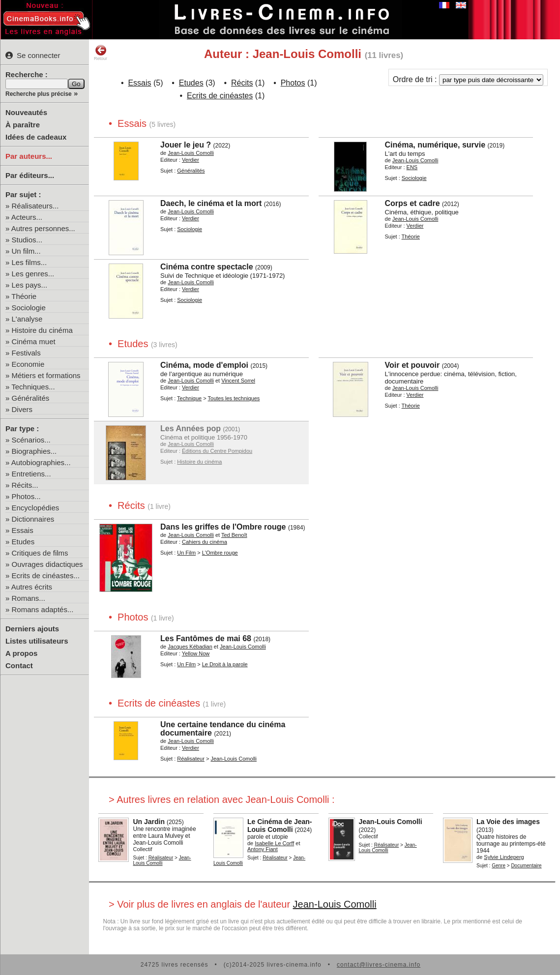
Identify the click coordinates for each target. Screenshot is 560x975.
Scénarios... (31, 440)
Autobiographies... (41, 462)
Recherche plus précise (39, 94)
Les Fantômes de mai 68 (206, 638)
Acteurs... (27, 217)
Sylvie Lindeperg (504, 857)
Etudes (23, 542)
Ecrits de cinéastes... (46, 576)
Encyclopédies (36, 508)
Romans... (29, 598)
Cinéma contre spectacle (207, 267)
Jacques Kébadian (190, 647)
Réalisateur (191, 759)
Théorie (24, 296)
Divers (22, 409)
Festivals (26, 353)
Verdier (191, 160)
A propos (21, 653)
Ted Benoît (234, 535)
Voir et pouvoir (413, 365)
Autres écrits (32, 587)
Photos (293, 83)
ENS (412, 167)
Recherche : (27, 74)
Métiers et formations (46, 375)
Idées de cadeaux (36, 137)
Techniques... (33, 387)
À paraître (23, 125)
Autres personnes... (43, 228)
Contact (19, 665)
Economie (28, 364)
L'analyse (27, 319)
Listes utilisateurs (37, 641)
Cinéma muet (34, 341)
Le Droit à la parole (225, 664)
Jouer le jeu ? (186, 145)
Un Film (186, 553)
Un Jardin (149, 822)
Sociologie (29, 308)
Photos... (26, 496)
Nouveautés (26, 112)
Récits (242, 83)
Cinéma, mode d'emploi (204, 365)
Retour (101, 53)
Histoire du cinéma (42, 330)
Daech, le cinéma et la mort (211, 203)
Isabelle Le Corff (274, 843)
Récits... (25, 485)
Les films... (29, 262)
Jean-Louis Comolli (191, 153)
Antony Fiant (263, 849)
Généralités (31, 398)
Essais (23, 530)
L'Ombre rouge (220, 553)
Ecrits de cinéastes (220, 96)
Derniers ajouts (32, 629)
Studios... (27, 240)
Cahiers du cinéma (205, 542)
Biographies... (34, 451)
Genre (499, 866)
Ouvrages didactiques (47, 564)
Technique (189, 398)
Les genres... (33, 274)
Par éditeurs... (30, 175)
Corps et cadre (413, 203)
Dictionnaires (33, 519)
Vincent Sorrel (238, 381)
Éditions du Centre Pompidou (217, 451)
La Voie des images (508, 822)
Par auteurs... (29, 156)
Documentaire (526, 866)
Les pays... (30, 285)
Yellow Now (196, 653)
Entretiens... (31, 474)
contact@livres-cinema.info (379, 965)
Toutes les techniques (234, 398)
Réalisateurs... (35, 206)
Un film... (26, 251)
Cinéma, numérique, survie (435, 145)
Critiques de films (40, 553)
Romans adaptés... (43, 609)
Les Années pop (191, 428)
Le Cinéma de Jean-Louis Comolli (280, 826)
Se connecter (33, 55)
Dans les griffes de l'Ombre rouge (223, 527)
